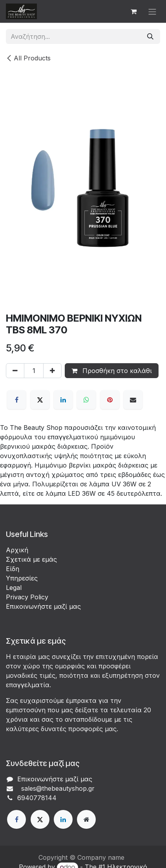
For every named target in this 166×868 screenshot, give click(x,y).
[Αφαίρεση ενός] (15, 371)
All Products (28, 58)
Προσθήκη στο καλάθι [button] (112, 371)
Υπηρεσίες (22, 578)
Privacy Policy (27, 597)
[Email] (133, 400)
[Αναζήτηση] (150, 36)
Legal (14, 588)
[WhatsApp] (86, 400)
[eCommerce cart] (133, 11)
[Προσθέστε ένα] (52, 371)
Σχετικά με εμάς (31, 559)
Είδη (13, 569)
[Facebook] (16, 400)
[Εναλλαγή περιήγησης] (152, 11)
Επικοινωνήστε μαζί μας (43, 606)
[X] (40, 400)
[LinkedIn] (63, 400)
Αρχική (17, 550)
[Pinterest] (110, 400)
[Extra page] (86, 819)
